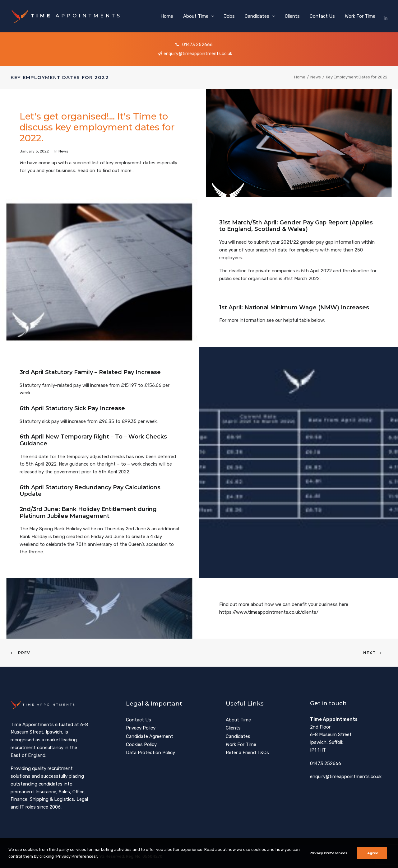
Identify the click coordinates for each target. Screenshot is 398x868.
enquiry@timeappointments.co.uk (195, 54)
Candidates (260, 16)
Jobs (229, 16)
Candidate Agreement (150, 736)
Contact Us (322, 16)
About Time (199, 16)
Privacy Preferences (328, 854)
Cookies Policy (141, 744)
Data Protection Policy (150, 753)
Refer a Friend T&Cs (247, 753)
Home (167, 16)
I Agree (372, 854)
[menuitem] (167, 16)
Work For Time (360, 16)
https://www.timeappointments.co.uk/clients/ (269, 612)
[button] (385, 16)
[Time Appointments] (67, 16)
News (316, 77)
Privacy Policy (141, 728)
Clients (292, 16)
